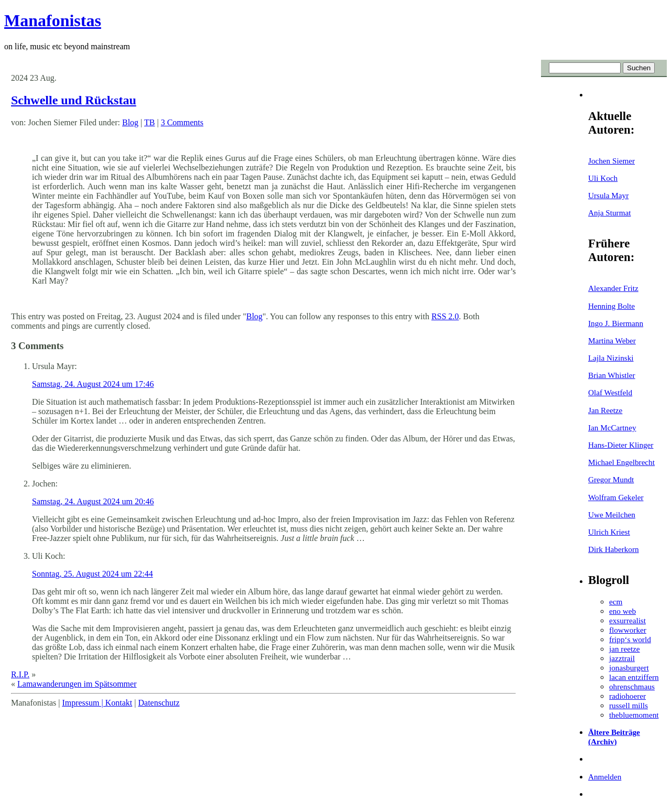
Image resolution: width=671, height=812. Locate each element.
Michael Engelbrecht (621, 462)
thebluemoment (634, 715)
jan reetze (625, 649)
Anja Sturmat (609, 213)
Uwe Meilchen (612, 515)
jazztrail (622, 658)
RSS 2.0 (445, 316)
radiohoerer (627, 696)
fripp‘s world (630, 639)
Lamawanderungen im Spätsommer (77, 684)
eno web (623, 611)
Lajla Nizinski (611, 358)
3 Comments (182, 122)
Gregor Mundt (611, 479)
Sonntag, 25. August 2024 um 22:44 (93, 574)
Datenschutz (159, 703)
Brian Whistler (612, 375)
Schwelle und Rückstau (74, 100)
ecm (616, 602)
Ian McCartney (612, 427)
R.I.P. (20, 674)
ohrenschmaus (632, 686)
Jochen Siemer (612, 161)
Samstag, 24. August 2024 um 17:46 (93, 384)
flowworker (628, 630)
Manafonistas (53, 20)
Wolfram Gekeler (616, 497)
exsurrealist (627, 620)
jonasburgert (629, 668)
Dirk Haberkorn (614, 549)
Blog (130, 122)
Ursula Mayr (608, 195)
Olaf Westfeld (610, 392)
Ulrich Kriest (609, 532)
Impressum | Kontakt (97, 703)
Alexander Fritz (613, 288)
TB (149, 122)
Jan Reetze (605, 410)
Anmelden (605, 777)
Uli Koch (603, 178)
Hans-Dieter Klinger (621, 445)
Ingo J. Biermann (616, 323)
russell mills (629, 705)
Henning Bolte (612, 306)
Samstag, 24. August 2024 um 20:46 (93, 501)
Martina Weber (612, 340)
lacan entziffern (634, 677)
